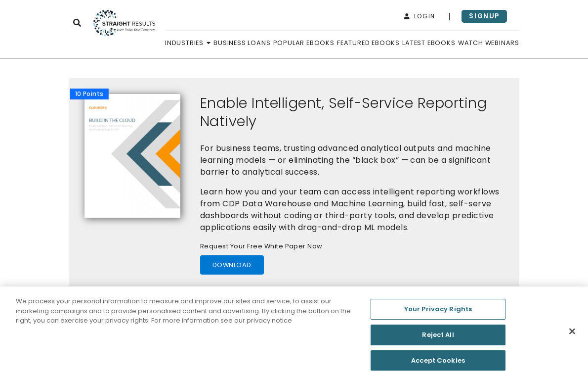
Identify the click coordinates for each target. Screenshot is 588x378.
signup (484, 16)
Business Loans (242, 43)
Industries (188, 43)
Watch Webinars (489, 43)
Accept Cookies (438, 362)
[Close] (572, 334)
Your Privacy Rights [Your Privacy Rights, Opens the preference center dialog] (438, 311)
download (232, 265)
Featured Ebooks (368, 43)
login (420, 16)
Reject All (438, 337)
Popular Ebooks (304, 43)
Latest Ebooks (429, 43)
